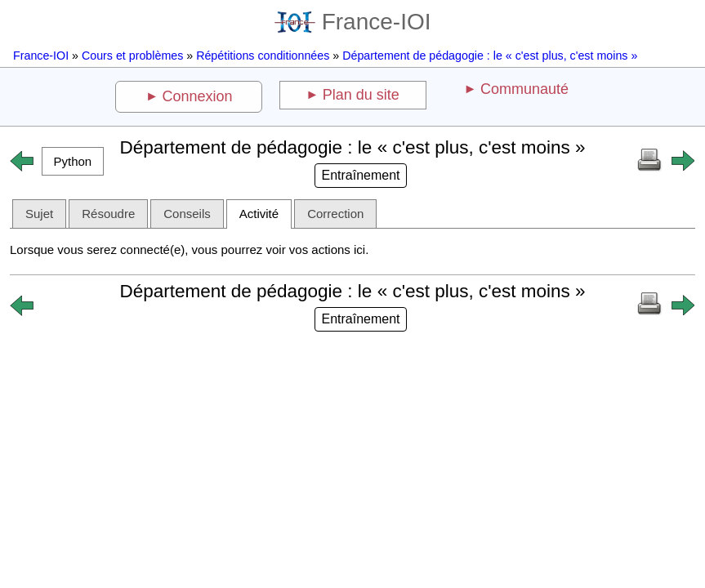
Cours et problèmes (132, 56)
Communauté (524, 89)
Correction (335, 214)
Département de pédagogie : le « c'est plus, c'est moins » (490, 56)
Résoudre (108, 214)
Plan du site (361, 95)
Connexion (198, 96)
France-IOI (353, 22)
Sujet (39, 214)
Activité (259, 214)
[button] (73, 161)
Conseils (187, 214)
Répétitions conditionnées (263, 56)
